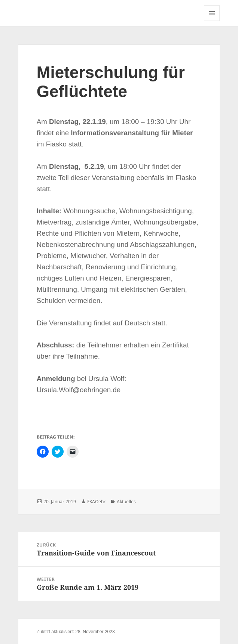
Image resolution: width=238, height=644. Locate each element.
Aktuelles (126, 501)
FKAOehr (96, 501)
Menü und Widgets (212, 21)
